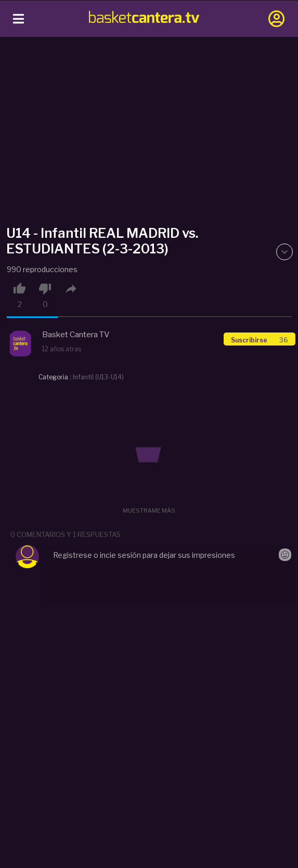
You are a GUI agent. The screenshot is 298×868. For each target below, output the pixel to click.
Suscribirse (260, 340)
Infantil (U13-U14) (98, 377)
